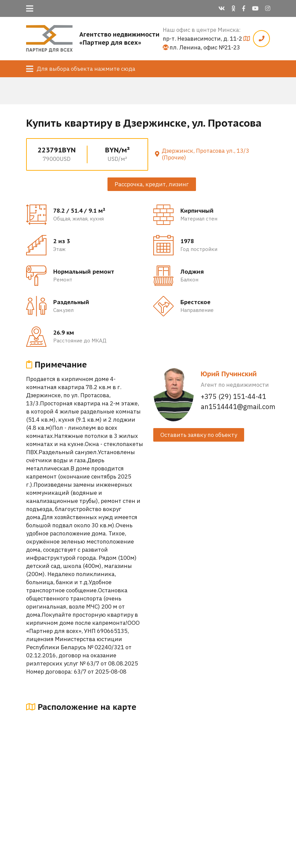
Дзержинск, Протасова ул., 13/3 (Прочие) (205, 154)
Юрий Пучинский (229, 374)
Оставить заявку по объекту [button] (199, 435)
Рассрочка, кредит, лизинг (152, 184)
